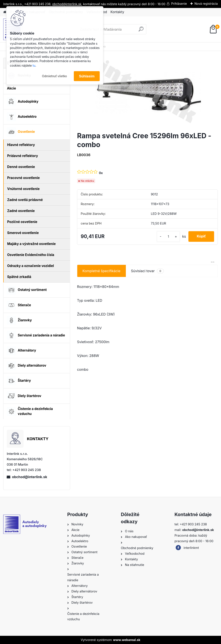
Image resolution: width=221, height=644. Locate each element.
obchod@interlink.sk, (67, 4)
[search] (141, 31)
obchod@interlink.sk (29, 477)
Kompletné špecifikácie (101, 271)
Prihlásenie (179, 4)
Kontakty (117, 12)
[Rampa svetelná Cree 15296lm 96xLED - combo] (147, 93)
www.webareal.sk (127, 640)
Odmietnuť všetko (54, 76)
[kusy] (167, 236)
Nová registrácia (206, 4)
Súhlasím (87, 76)
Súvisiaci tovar (147, 271)
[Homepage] (5, 12)
